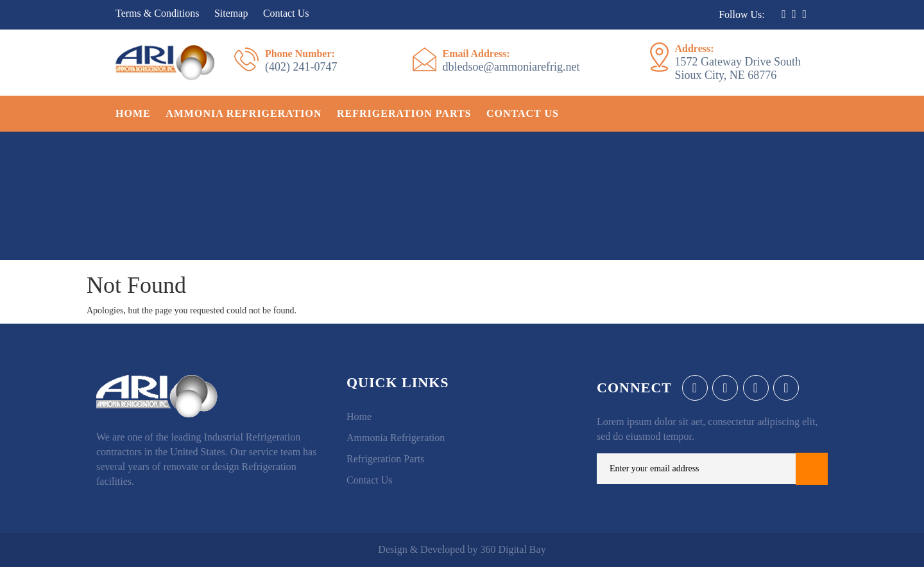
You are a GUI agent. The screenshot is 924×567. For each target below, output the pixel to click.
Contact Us (286, 13)
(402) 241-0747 (301, 60)
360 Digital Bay (513, 549)
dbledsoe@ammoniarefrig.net (511, 60)
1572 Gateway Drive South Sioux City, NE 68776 (738, 62)
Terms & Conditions (157, 13)
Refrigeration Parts (404, 114)
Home (133, 114)
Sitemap (231, 13)
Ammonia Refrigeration (244, 114)
